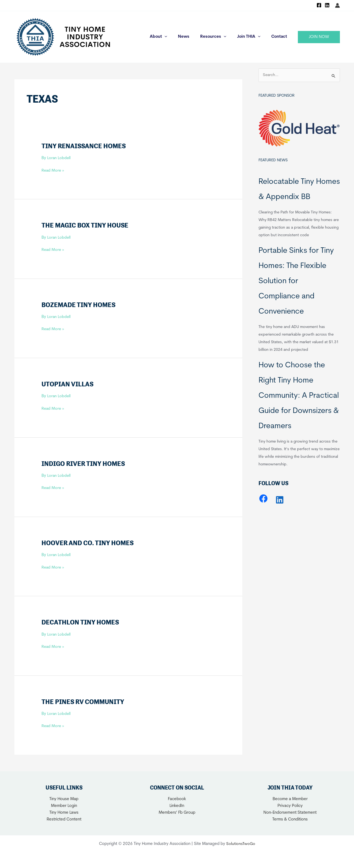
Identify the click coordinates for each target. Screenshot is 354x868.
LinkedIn (177, 806)
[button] (319, 37)
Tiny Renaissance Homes (85, 146)
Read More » (53, 171)
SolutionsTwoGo (241, 844)
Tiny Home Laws (64, 812)
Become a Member (290, 799)
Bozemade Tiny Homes (80, 305)
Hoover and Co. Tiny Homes (89, 543)
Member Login (64, 806)
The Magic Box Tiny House (86, 225)
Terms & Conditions (290, 819)
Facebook (177, 799)
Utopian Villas (68, 384)
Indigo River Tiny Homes (85, 463)
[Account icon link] (337, 5)
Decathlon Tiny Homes (81, 622)
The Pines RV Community (84, 702)
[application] (177, 37)
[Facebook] (319, 5)
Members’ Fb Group (177, 812)
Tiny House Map (64, 799)
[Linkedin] (327, 5)
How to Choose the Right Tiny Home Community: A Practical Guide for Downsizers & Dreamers (299, 396)
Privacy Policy (290, 806)
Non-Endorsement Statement (290, 812)
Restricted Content (64, 819)
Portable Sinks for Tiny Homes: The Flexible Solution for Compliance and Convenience (296, 282)
